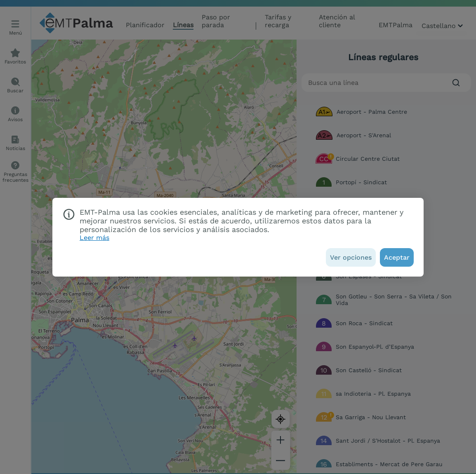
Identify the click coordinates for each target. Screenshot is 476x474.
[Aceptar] (397, 257)
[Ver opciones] (351, 257)
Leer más (94, 238)
